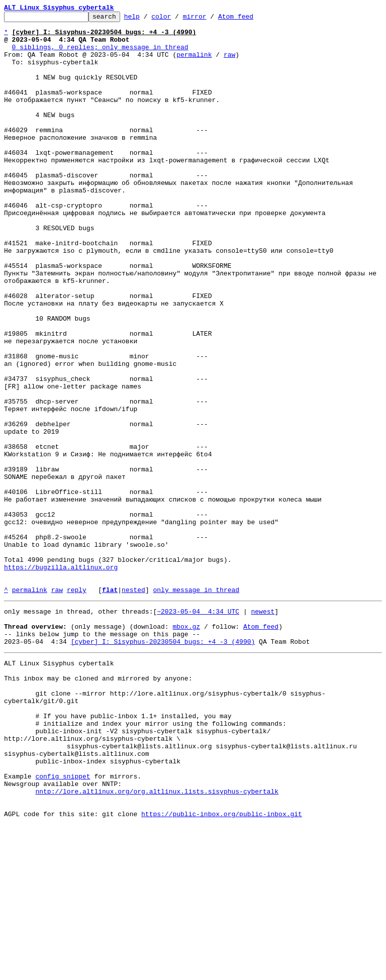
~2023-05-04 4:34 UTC (198, 729)
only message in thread (196, 706)
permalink (194, 63)
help (148, 19)
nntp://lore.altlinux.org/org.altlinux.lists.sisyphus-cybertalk (157, 942)
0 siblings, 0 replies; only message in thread (100, 54)
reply (77, 706)
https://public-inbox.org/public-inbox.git (222, 969)
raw (229, 63)
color (177, 19)
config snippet (63, 924)
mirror (210, 19)
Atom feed (251, 19)
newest (263, 729)
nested (133, 706)
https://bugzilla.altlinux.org (61, 678)
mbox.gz (186, 747)
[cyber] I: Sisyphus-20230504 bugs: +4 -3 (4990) (163, 765)
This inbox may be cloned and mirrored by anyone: (98, 806)
